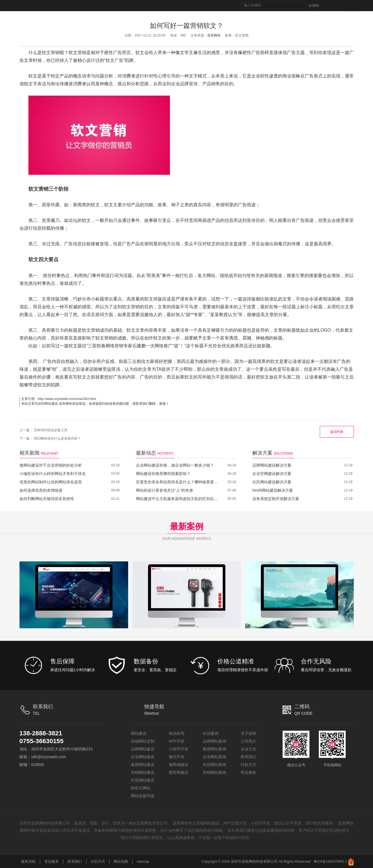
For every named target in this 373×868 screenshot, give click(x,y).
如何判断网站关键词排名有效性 (47, 499)
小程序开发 (179, 749)
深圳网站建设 (48, 404)
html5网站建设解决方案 (273, 490)
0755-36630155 (43, 741)
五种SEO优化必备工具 (51, 430)
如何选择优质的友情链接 (41, 490)
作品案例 (211, 733)
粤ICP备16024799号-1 (330, 862)
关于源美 (248, 733)
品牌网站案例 (214, 741)
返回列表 (337, 432)
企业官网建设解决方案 (272, 474)
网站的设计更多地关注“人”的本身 (164, 490)
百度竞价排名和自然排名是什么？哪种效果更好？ (178, 482)
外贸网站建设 (143, 780)
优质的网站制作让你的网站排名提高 (51, 482)
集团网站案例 (214, 749)
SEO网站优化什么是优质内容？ (57, 438)
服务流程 (28, 861)
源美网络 (214, 35)
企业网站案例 (214, 757)
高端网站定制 (143, 741)
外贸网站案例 (214, 765)
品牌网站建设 (143, 749)
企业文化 (248, 749)
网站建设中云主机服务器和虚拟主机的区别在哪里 (178, 499)
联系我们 (248, 757)
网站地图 (121, 861)
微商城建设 (179, 765)
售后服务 (248, 772)
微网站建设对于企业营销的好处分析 (51, 465)
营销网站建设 (143, 772)
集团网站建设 (143, 765)
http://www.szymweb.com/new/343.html (67, 399)
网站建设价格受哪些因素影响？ (163, 474)
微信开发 (177, 757)
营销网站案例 (214, 772)
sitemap (143, 861)
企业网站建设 (143, 757)
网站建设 (139, 733)
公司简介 (248, 741)
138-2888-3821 (42, 733)
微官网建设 (179, 772)
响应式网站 (141, 788)
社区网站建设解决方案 (272, 482)
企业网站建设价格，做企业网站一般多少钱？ (175, 465)
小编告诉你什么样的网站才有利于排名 (53, 474)
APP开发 (177, 741)
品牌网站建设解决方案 (272, 465)
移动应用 (177, 733)
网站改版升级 (143, 796)
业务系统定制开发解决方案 (276, 499)
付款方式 (248, 765)
